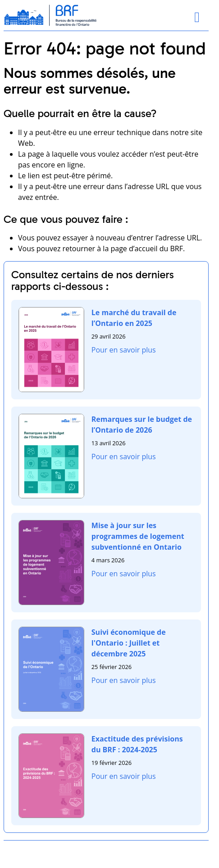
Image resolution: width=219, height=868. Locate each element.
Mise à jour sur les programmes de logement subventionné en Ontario (138, 536)
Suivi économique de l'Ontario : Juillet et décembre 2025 (129, 643)
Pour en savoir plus (124, 350)
